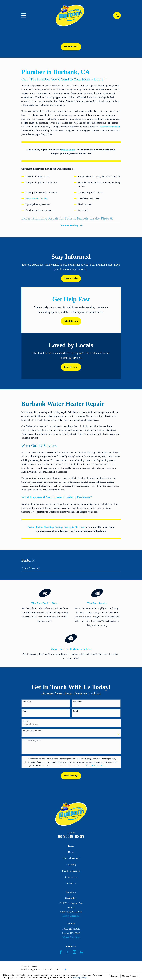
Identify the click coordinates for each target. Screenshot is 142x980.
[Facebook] (61, 953)
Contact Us (71, 884)
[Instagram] (74, 953)
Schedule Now (71, 47)
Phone (25, 712)
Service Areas (71, 878)
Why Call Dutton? (71, 859)
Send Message (71, 776)
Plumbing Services (71, 872)
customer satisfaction (110, 127)
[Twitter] (68, 953)
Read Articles (71, 279)
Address (26, 722)
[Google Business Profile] (81, 953)
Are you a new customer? (32, 732)
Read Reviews (71, 368)
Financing (71, 865)
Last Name (77, 702)
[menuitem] (71, 570)
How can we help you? (31, 741)
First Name (27, 702)
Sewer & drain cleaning (36, 198)
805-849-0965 (71, 837)
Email (75, 712)
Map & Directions (71, 917)
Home (71, 853)
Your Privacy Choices (56, 970)
